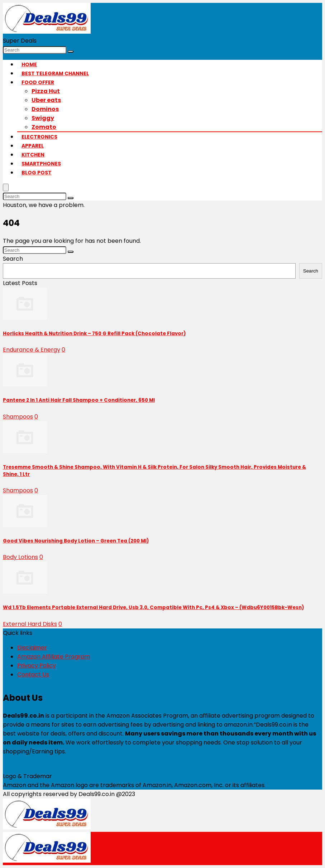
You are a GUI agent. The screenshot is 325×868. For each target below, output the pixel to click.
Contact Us (33, 674)
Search (13, 259)
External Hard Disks (30, 624)
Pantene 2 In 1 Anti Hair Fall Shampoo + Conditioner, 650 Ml (79, 400)
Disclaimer (32, 648)
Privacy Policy (37, 666)
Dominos (45, 109)
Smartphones (41, 164)
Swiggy (43, 118)
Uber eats (46, 100)
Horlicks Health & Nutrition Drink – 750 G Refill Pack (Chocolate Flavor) (94, 334)
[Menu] (6, 187)
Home (29, 64)
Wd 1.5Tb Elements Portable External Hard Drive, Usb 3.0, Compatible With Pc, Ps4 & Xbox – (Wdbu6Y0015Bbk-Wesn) (153, 607)
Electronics (39, 137)
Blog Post (37, 173)
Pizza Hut (46, 91)
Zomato (44, 127)
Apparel (33, 146)
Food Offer (38, 82)
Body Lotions (20, 557)
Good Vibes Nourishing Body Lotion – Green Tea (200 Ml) (76, 541)
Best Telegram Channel (55, 73)
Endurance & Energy (32, 350)
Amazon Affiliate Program (54, 657)
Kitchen (33, 155)
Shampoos (18, 417)
